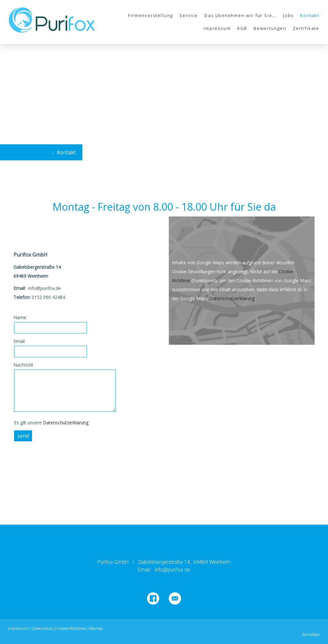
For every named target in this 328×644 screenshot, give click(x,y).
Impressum (217, 28)
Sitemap (96, 628)
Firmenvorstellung (151, 15)
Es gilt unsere (51, 423)
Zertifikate (306, 28)
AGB (242, 28)
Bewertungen (270, 28)
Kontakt (310, 15)
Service (189, 15)
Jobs (288, 15)
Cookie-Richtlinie (71, 628)
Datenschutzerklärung (66, 423)
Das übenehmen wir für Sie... (241, 15)
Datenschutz (43, 628)
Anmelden (311, 635)
